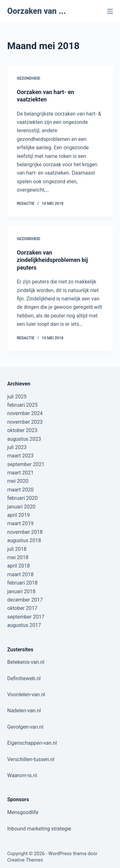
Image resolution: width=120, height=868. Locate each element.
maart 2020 (20, 490)
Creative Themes (25, 860)
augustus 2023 (24, 439)
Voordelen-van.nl (26, 694)
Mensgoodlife (23, 812)
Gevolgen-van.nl (25, 727)
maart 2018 (20, 574)
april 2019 (19, 515)
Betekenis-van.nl (26, 662)
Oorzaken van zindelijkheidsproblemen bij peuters (52, 260)
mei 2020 (18, 481)
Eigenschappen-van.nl (32, 743)
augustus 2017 (24, 625)
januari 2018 (21, 591)
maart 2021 (20, 473)
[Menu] (110, 11)
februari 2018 (23, 583)
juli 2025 (17, 397)
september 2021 (26, 464)
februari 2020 (23, 498)
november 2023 (25, 422)
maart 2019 (20, 523)
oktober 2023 (22, 430)
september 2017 (26, 617)
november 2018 (25, 532)
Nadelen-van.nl (24, 711)
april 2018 (19, 566)
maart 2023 (20, 456)
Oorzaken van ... (37, 11)
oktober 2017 (22, 608)
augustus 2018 (24, 540)
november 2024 (25, 413)
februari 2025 (23, 405)
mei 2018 (18, 557)
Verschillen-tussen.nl (31, 759)
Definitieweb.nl (24, 678)
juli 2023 (17, 447)
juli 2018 (17, 549)
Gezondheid (29, 78)
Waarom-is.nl (22, 775)
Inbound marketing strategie (39, 829)
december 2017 (25, 600)
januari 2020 (21, 507)
